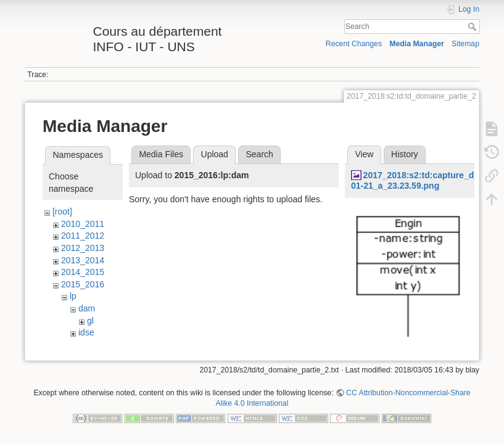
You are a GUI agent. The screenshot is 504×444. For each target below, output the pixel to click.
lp (73, 296)
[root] (62, 212)
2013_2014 (83, 260)
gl (90, 321)
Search (473, 27)
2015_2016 (83, 284)
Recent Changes (354, 44)
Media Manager (417, 44)
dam (87, 308)
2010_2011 (83, 224)
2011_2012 (83, 236)
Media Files (161, 154)
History (405, 154)
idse (86, 332)
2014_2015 (83, 272)
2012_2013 (83, 248)
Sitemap (465, 44)
